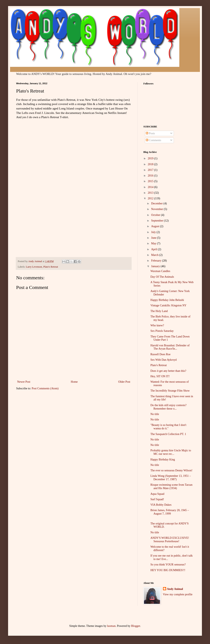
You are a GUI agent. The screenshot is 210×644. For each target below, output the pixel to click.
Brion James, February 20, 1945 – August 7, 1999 (170, 512)
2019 (151, 158)
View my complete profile (178, 594)
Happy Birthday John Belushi (167, 300)
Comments (153, 140)
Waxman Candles (160, 271)
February (156, 261)
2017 (151, 170)
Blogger (135, 626)
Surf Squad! (157, 499)
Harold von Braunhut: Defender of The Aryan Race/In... (170, 347)
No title (155, 414)
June (154, 238)
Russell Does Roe (161, 354)
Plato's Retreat (51, 267)
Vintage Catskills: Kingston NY (168, 305)
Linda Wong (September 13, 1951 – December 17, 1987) (171, 478)
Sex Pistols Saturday (162, 331)
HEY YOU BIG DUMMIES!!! (168, 570)
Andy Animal (175, 589)
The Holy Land (159, 311)
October (156, 215)
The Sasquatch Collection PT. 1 (168, 434)
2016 (151, 176)
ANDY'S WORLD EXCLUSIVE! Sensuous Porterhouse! (170, 540)
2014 (151, 187)
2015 (151, 181)
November (157, 209)
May (154, 243)
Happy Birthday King (163, 460)
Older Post (124, 382)
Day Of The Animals (162, 277)
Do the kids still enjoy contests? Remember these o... (168, 407)
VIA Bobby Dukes (161, 505)
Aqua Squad (157, 494)
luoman (111, 626)
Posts (150, 133)
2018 (151, 164)
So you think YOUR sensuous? (168, 565)
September (157, 221)
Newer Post (24, 382)
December (157, 203)
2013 (151, 193)
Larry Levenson (34, 267)
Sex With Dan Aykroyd (164, 360)
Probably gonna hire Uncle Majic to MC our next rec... (171, 452)
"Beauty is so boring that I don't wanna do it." (168, 427)
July (154, 232)
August (155, 226)
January (156, 266)
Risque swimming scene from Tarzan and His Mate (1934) (171, 486)
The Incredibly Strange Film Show (170, 391)
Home (74, 382)
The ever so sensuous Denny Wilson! (171, 470)
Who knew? (157, 325)
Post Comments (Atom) (45, 388)
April (154, 249)
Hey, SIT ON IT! (160, 376)
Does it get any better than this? (168, 371)
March (155, 255)
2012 (151, 198)
